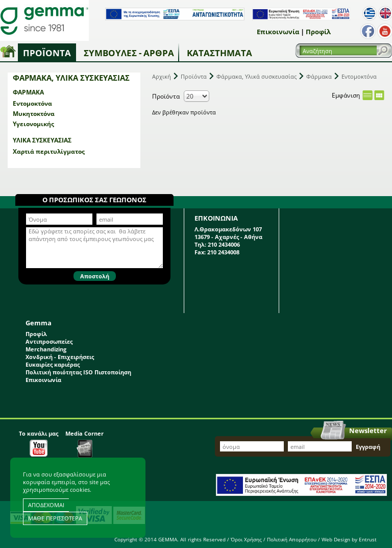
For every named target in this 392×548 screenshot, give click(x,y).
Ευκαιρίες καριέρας (53, 364)
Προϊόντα (47, 53)
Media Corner (84, 444)
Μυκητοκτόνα (34, 114)
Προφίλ (318, 32)
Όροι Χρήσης (246, 539)
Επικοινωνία (278, 32)
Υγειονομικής (33, 124)
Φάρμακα (28, 92)
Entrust (368, 539)
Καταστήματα (219, 53)
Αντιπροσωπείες (49, 341)
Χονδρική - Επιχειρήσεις (60, 357)
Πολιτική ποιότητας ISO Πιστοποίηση (78, 372)
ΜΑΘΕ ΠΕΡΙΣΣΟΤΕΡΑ (55, 518)
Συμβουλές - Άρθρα (129, 53)
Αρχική (162, 76)
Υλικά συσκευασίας (42, 140)
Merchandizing (46, 349)
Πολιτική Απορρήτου (292, 539)
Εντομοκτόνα (32, 103)
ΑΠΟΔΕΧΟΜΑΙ (46, 505)
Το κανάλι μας (39, 443)
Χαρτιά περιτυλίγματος (49, 151)
